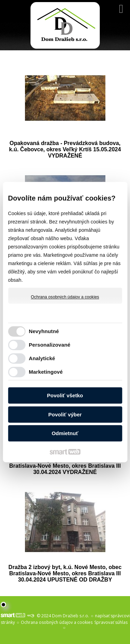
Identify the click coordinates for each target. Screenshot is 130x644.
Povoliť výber (65, 414)
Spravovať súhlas (111, 622)
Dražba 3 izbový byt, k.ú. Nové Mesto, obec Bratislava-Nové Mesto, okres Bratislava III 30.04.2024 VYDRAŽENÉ (66, 466)
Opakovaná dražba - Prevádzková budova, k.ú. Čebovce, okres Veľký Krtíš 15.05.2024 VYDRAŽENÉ (66, 149)
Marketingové (46, 372)
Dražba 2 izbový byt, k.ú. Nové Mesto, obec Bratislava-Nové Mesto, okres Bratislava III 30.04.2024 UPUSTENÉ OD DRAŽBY (66, 573)
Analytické (42, 358)
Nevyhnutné (44, 331)
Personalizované (50, 345)
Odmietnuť (65, 433)
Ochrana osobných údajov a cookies (65, 297)
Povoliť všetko (65, 395)
